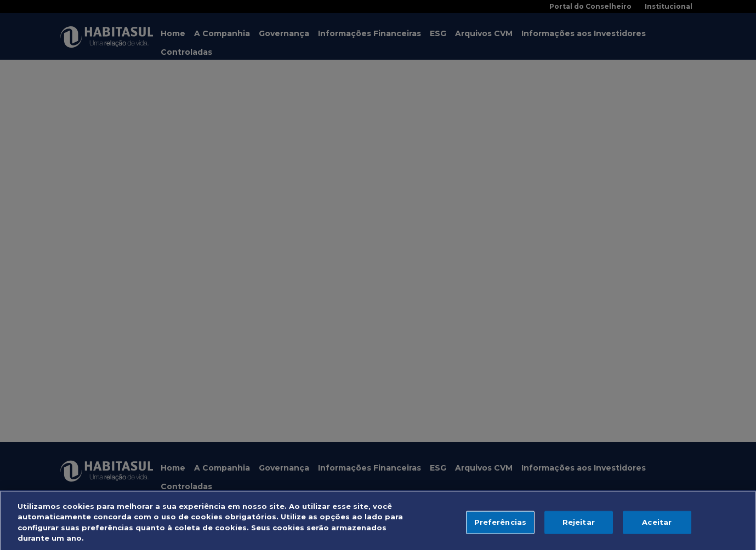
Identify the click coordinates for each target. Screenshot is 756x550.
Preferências (501, 525)
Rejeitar (579, 525)
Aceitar (657, 525)
